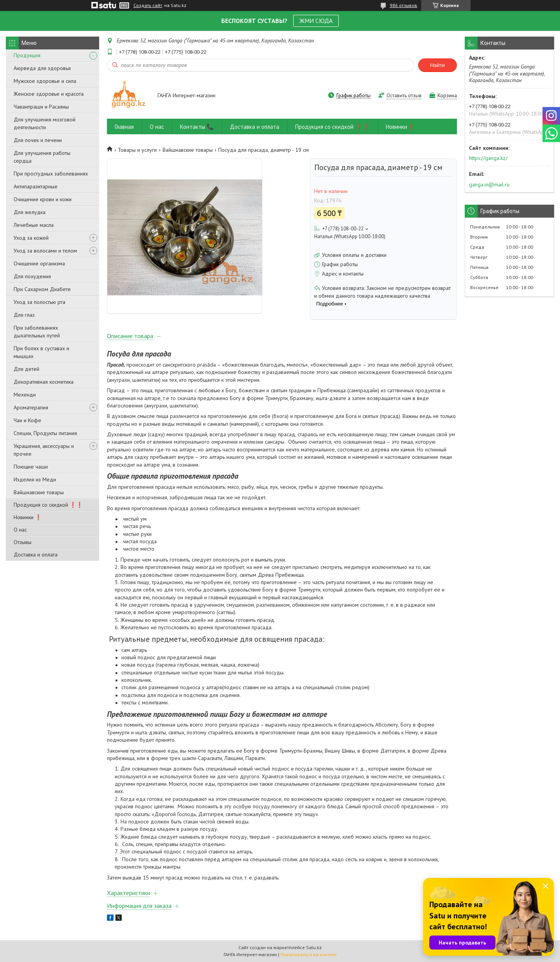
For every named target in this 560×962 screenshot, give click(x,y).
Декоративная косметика (44, 382)
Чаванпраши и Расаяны (41, 107)
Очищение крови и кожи (43, 199)
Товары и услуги (137, 150)
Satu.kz (314, 947)
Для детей (26, 369)
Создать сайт (148, 5)
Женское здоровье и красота (49, 94)
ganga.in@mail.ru (489, 184)
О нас (20, 530)
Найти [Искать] (437, 65)
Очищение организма (39, 263)
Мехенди (25, 395)
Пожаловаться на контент (309, 954)
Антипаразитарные (36, 186)
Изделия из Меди (35, 479)
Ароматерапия (31, 407)
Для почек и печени (38, 140)
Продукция (27, 55)
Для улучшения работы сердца (42, 157)
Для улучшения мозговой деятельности (45, 123)
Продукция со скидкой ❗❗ (48, 505)
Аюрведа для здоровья (42, 68)
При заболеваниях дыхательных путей (37, 332)
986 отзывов (403, 5)
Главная (124, 127)
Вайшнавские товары (39, 492)
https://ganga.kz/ (488, 158)
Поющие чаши (31, 467)
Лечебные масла (34, 225)
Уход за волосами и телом (45, 251)
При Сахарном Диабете (42, 289)
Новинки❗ (400, 127)
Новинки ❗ (28, 517)
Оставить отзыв (404, 96)
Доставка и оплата (36, 555)
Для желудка (30, 212)
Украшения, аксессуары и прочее (44, 450)
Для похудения (32, 276)
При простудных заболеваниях (51, 174)
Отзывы (23, 542)
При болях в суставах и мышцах (41, 352)
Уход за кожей (31, 238)
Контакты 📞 (197, 127)
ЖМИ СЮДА (316, 21)
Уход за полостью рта (39, 302)
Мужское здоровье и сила (45, 81)
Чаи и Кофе (27, 420)
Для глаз (24, 315)
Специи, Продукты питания (45, 433)
